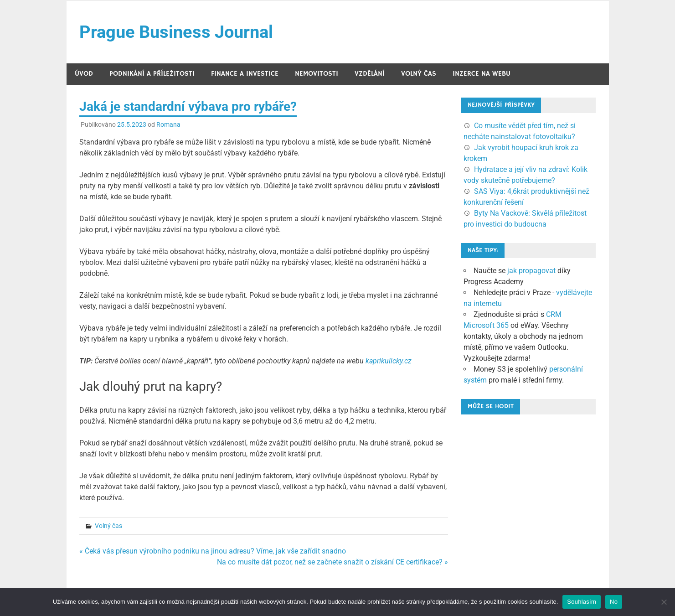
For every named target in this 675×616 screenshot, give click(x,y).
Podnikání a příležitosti (152, 74)
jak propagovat (531, 271)
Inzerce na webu (482, 74)
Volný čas (419, 74)
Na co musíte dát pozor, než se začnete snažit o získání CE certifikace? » (332, 562)
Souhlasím (582, 602)
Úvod (84, 74)
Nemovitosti (317, 74)
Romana (168, 124)
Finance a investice (245, 74)
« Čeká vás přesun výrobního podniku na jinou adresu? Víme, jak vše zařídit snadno (213, 551)
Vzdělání (370, 74)
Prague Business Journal (176, 32)
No (614, 602)
